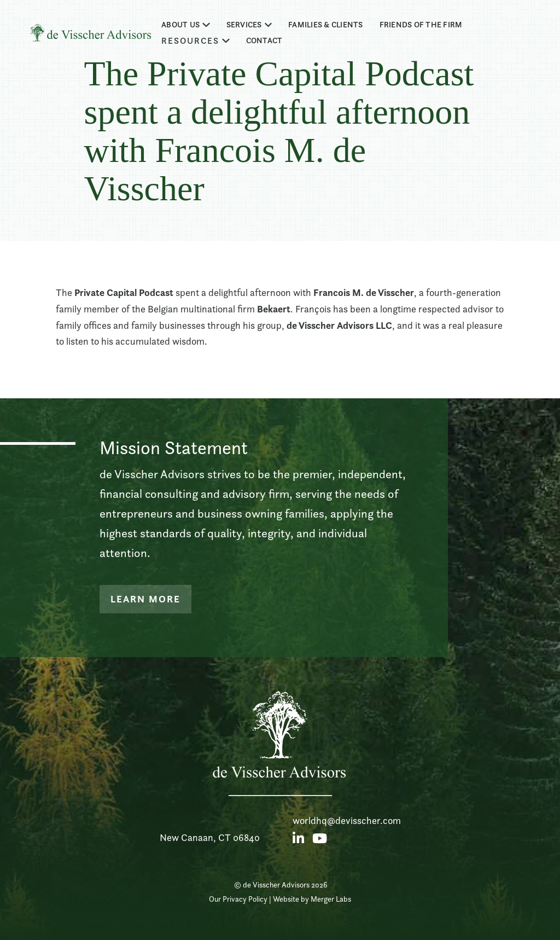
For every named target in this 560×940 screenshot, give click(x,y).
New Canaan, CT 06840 (210, 837)
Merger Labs (331, 899)
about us (180, 25)
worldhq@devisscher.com (347, 820)
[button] (186, 25)
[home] (91, 33)
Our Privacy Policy (238, 899)
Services (244, 25)
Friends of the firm (421, 25)
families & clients (326, 25)
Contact (264, 40)
